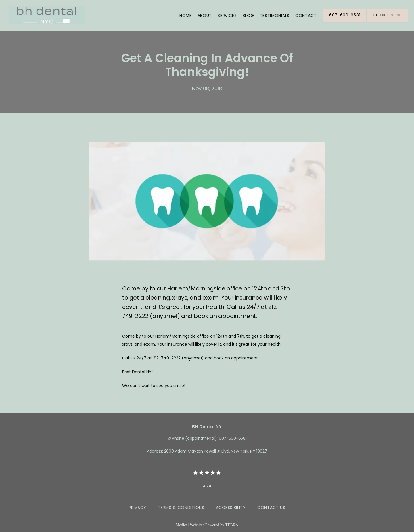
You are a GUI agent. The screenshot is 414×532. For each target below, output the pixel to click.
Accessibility (231, 508)
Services (227, 16)
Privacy (137, 508)
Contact (306, 16)
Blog (248, 16)
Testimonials (275, 16)
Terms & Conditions (181, 508)
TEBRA (232, 525)
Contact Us (271, 508)
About (205, 16)
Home (186, 16)
